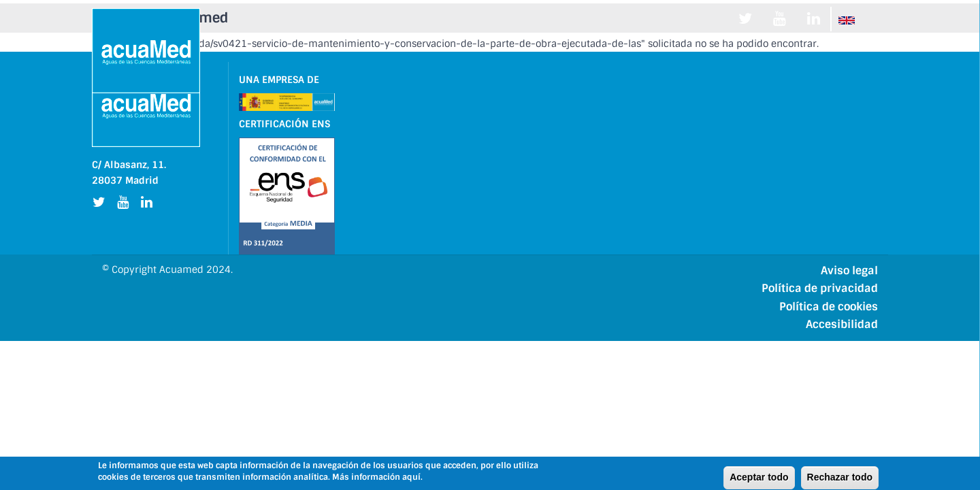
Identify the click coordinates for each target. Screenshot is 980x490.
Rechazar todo (840, 478)
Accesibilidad (842, 324)
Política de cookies (829, 307)
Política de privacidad (820, 288)
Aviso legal (849, 271)
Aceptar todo (759, 478)
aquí (411, 478)
